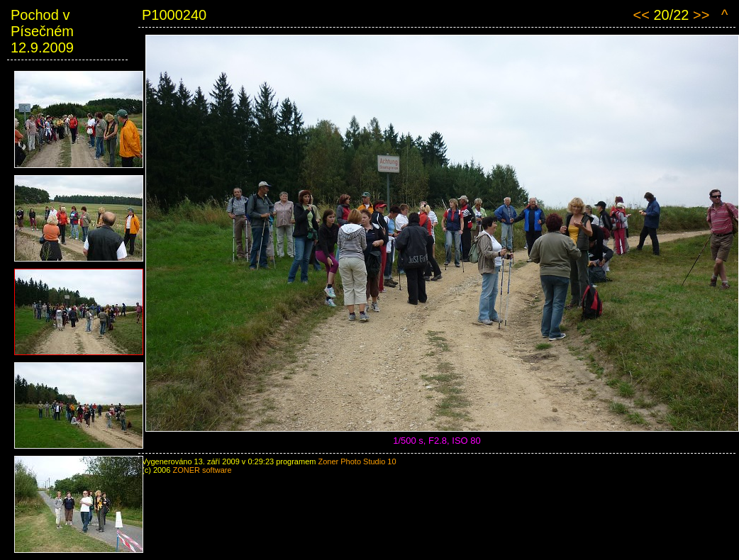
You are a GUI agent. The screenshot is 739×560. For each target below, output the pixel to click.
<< (641, 15)
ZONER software (202, 470)
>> (701, 15)
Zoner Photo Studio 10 (357, 461)
